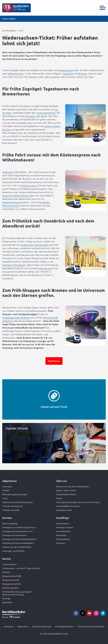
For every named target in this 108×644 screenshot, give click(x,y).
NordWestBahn (9, 31)
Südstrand (8, 172)
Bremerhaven (66, 70)
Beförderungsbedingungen (15, 494)
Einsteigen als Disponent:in (15, 535)
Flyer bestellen (63, 539)
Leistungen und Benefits (13, 551)
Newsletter (61, 535)
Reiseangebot (63, 523)
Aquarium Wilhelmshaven (16, 195)
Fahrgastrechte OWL (12, 584)
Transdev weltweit (11, 510)
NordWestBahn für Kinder (68, 506)
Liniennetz (7, 486)
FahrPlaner (54, 361)
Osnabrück (68, 73)
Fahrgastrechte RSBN (12, 576)
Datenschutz (23, 626)
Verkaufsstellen (63, 531)
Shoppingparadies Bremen (16, 317)
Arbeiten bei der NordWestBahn (17, 547)
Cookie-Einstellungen (42, 626)
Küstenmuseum (29, 185)
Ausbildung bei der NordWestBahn (18, 543)
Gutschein (61, 543)
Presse (59, 498)
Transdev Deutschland (12, 506)
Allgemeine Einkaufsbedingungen (18, 502)
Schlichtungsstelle (11, 588)
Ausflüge (6, 598)
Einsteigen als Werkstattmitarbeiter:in (19, 539)
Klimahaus (31, 116)
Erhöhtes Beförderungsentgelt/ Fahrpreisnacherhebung (17, 593)
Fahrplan (6, 572)
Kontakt (6, 490)
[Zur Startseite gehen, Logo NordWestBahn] (17, 8)
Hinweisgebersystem (65, 626)
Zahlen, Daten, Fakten (66, 490)
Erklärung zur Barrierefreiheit (91, 626)
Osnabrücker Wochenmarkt (34, 245)
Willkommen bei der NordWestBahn (73, 486)
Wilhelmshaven (16, 73)
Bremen (83, 73)
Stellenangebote (10, 523)
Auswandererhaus (46, 113)
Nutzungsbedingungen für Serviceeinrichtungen (78, 502)
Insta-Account (45, 268)
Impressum (9, 626)
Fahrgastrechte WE (11, 580)
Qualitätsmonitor (64, 510)
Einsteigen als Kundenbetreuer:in (17, 531)
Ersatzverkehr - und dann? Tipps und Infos (21, 568)
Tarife (5, 498)
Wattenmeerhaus (11, 202)
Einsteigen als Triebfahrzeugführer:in (19, 527)
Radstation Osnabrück (14, 265)
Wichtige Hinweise (65, 527)
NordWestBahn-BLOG (66, 494)
